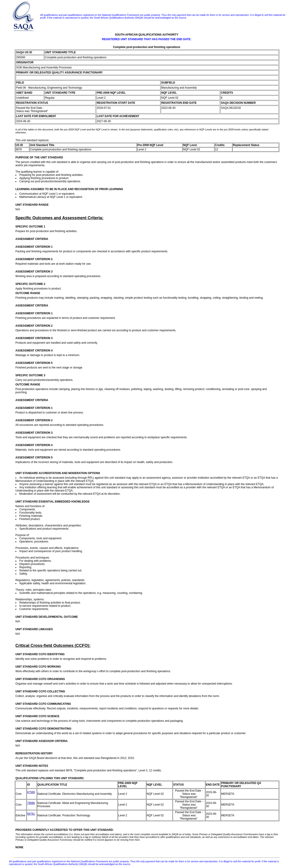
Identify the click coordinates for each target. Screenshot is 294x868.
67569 (31, 792)
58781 (31, 814)
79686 (31, 803)
